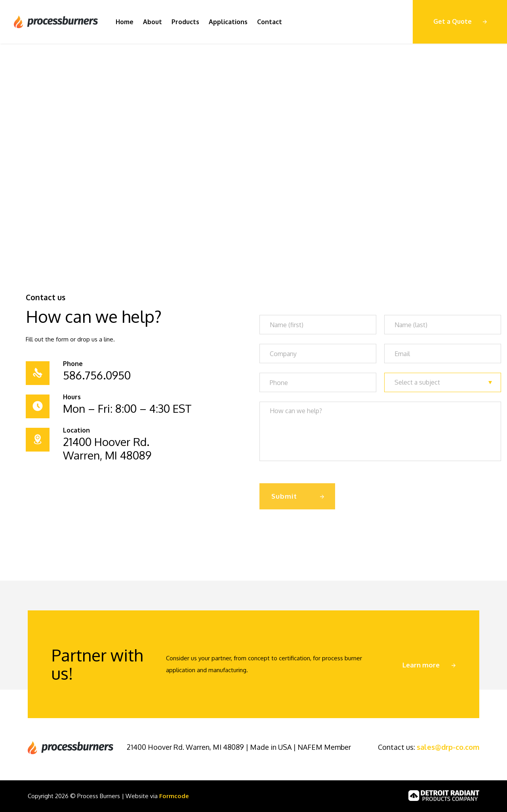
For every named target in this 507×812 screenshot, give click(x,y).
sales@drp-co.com (448, 747)
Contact (270, 22)
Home (125, 22)
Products (185, 22)
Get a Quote (453, 21)
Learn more (421, 665)
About (152, 22)
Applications (228, 22)
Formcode (174, 796)
